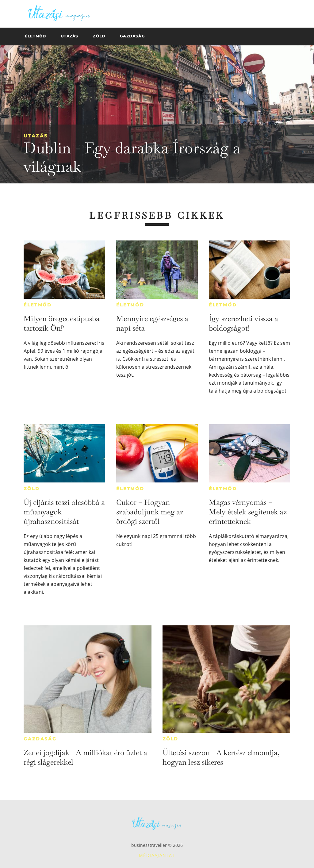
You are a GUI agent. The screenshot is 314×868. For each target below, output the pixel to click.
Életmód (38, 305)
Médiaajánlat (157, 855)
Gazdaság (40, 739)
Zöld (32, 489)
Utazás (36, 136)
